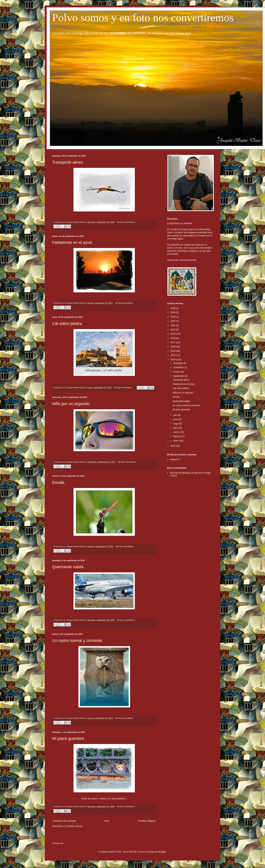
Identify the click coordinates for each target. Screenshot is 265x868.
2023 (173, 317)
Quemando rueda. (68, 567)
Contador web (58, 843)
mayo (176, 424)
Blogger (162, 852)
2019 (173, 334)
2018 (173, 338)
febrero (177, 436)
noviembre (179, 367)
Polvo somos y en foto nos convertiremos (143, 18)
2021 (173, 325)
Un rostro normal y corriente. (78, 641)
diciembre (178, 363)
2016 (173, 347)
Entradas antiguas (146, 821)
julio (176, 415)
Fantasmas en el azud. (72, 242)
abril (176, 428)
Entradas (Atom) (74, 826)
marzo (177, 432)
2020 (173, 330)
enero (176, 441)
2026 (173, 308)
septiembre (179, 376)
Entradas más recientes (65, 821)
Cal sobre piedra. (67, 324)
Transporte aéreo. (68, 162)
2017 (173, 342)
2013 (173, 360)
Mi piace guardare (68, 738)
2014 (173, 355)
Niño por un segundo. (71, 404)
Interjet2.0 (175, 459)
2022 (173, 321)
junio (176, 419)
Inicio (107, 821)
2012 (173, 446)
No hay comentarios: (126, 222)
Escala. (59, 482)
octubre (177, 372)
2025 (173, 312)
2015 (173, 351)
